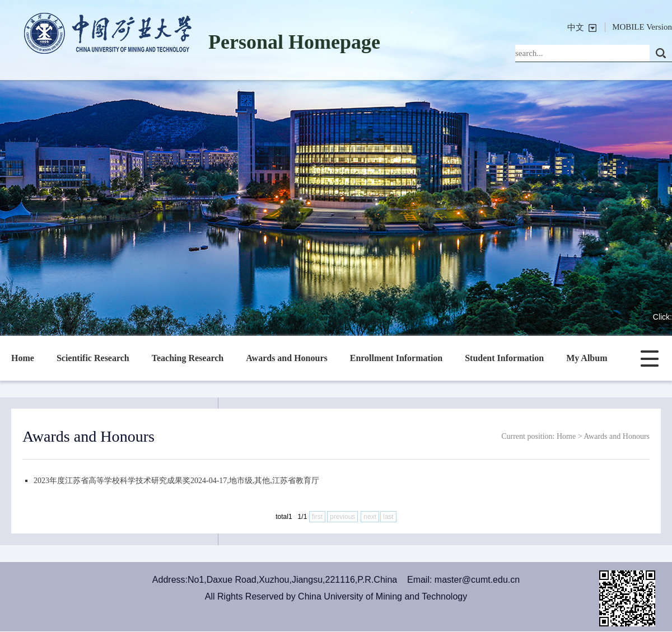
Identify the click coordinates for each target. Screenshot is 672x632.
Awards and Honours (287, 358)
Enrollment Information (396, 358)
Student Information (504, 358)
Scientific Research (93, 358)
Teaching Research (188, 358)
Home (23, 358)
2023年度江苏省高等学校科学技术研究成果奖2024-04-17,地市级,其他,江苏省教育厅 (176, 481)
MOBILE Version (642, 27)
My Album (587, 358)
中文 (576, 27)
